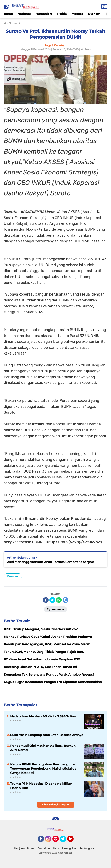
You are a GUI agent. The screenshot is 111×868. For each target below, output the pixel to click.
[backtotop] (56, 820)
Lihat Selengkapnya (55, 804)
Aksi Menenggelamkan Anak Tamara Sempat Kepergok (50, 562)
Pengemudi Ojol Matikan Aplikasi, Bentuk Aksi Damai (43, 748)
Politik (62, 14)
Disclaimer (44, 848)
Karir (56, 848)
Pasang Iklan (69, 848)
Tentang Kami (88, 848)
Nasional (24, 14)
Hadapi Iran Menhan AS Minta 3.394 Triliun (43, 716)
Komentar (55, 609)
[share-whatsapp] (59, 600)
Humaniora (44, 14)
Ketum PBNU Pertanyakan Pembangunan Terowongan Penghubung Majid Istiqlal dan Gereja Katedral (44, 769)
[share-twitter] (52, 600)
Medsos (77, 14)
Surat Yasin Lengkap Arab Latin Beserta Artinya (47, 735)
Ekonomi (94, 14)
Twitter (65, 841)
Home (8, 14)
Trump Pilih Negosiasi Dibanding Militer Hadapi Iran (41, 786)
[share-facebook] (46, 600)
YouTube (73, 841)
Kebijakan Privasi (25, 848)
